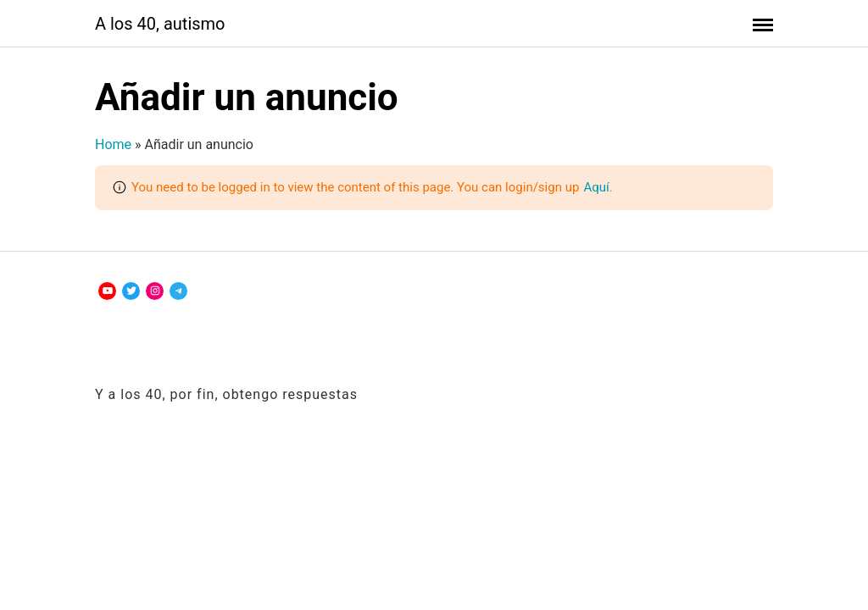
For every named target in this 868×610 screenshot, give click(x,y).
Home (113, 144)
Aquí (596, 187)
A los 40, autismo (160, 24)
